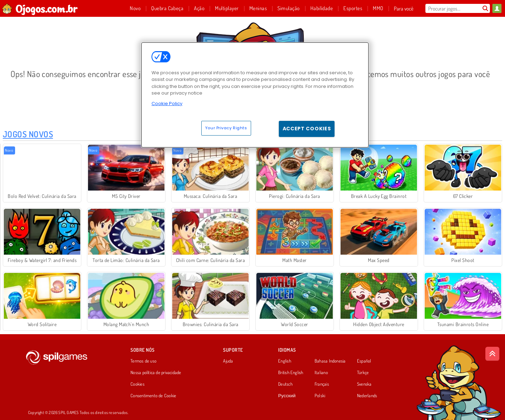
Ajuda (228, 361)
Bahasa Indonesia (330, 361)
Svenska (364, 384)
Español (364, 361)
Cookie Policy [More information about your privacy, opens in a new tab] (167, 104)
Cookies (137, 384)
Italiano (321, 373)
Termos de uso (143, 361)
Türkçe (363, 373)
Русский (287, 396)
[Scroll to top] (492, 354)
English (285, 361)
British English (291, 373)
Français (322, 384)
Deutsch (285, 384)
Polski (320, 396)
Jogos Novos (28, 134)
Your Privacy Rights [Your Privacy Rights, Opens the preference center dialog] (226, 128)
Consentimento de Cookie (153, 396)
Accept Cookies (307, 129)
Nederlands (367, 396)
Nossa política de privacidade (156, 373)
